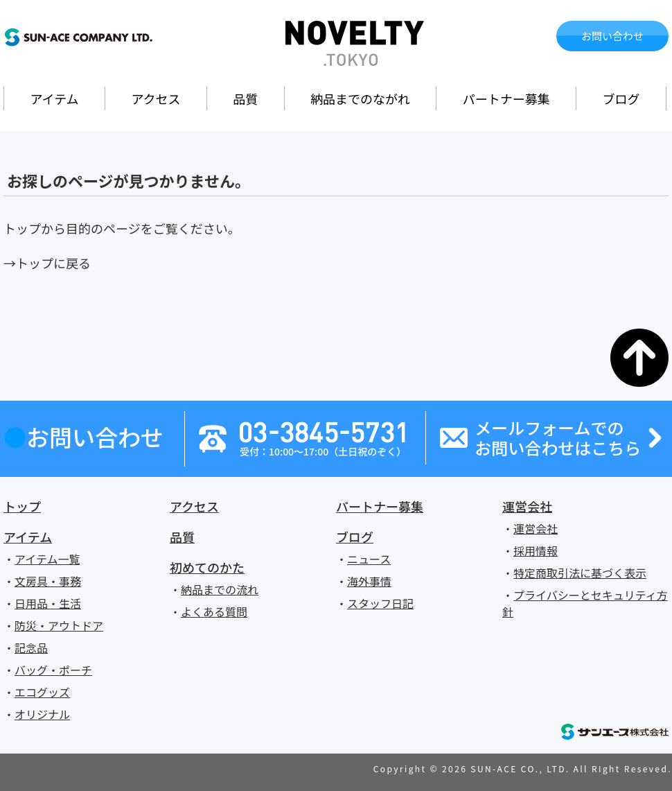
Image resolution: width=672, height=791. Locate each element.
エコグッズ (42, 692)
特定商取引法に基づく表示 (580, 573)
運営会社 (527, 506)
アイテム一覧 (47, 559)
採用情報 (536, 550)
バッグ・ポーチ (53, 670)
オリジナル (42, 714)
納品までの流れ (220, 589)
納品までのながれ (360, 98)
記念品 (31, 647)
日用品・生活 (48, 603)
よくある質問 (214, 611)
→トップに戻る (47, 263)
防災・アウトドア (59, 625)
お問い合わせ (612, 36)
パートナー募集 (506, 98)
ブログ (621, 98)
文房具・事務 (48, 581)
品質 (245, 98)
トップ (22, 506)
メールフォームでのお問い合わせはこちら (558, 438)
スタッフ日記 (380, 603)
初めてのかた (207, 567)
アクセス (156, 98)
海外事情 (369, 581)
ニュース (369, 559)
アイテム (54, 98)
